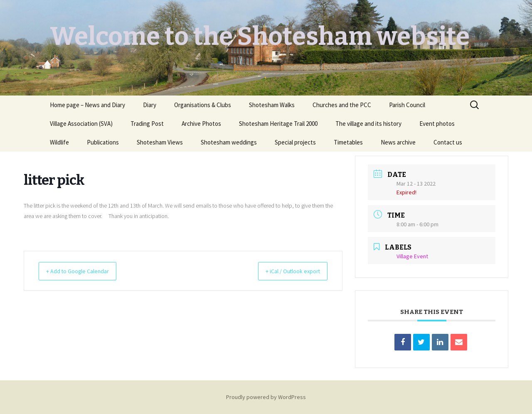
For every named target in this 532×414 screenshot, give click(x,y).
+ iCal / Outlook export (287, 271)
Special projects (295, 142)
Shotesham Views (160, 142)
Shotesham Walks (272, 105)
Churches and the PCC (342, 105)
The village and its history (368, 124)
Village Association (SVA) (81, 124)
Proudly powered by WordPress (266, 397)
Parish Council (407, 105)
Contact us (448, 142)
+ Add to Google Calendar (83, 271)
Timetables (348, 142)
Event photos (437, 124)
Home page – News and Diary (87, 105)
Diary (150, 105)
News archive (398, 142)
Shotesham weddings (229, 142)
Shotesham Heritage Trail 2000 (278, 124)
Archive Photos (201, 124)
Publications (103, 142)
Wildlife (59, 142)
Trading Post (147, 124)
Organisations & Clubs (203, 105)
